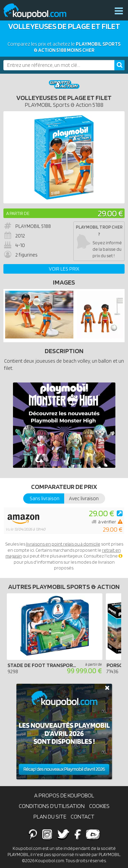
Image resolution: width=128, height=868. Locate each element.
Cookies (99, 806)
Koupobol (39, 11)
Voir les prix (64, 269)
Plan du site (50, 816)
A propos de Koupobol (64, 795)
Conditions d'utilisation (52, 806)
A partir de (18, 213)
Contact (83, 816)
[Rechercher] (119, 65)
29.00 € (110, 213)
